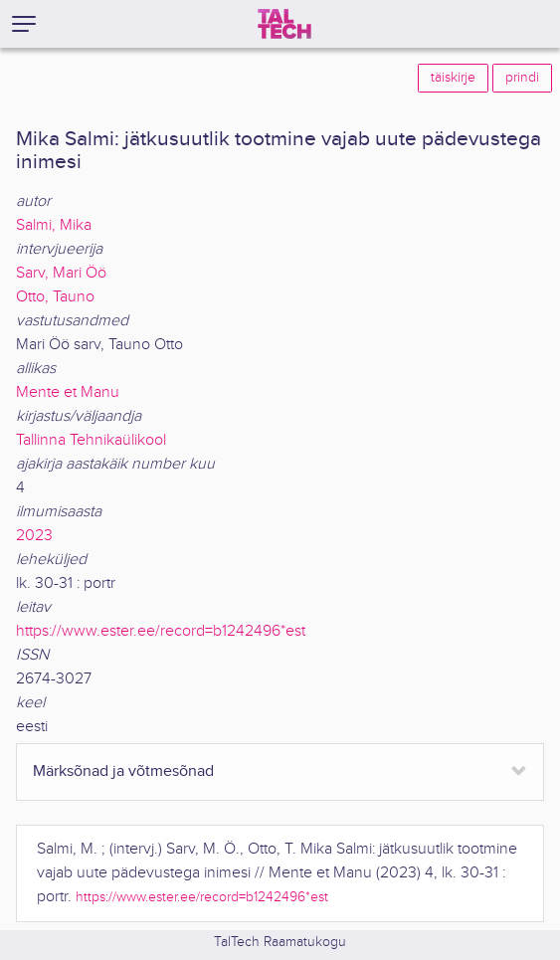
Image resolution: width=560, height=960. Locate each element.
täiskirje (453, 78)
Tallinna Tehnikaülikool (91, 440)
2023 (34, 536)
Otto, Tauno (55, 297)
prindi (522, 78)
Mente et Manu (68, 392)
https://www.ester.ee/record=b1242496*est (161, 631)
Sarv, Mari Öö (61, 273)
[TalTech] (284, 24)
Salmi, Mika (54, 225)
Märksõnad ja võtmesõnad (123, 771)
